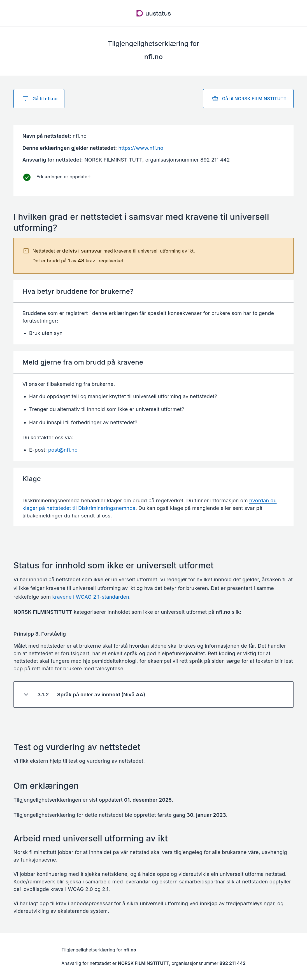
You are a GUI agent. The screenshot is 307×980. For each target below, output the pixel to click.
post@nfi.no (63, 450)
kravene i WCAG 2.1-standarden (91, 597)
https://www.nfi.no (141, 148)
